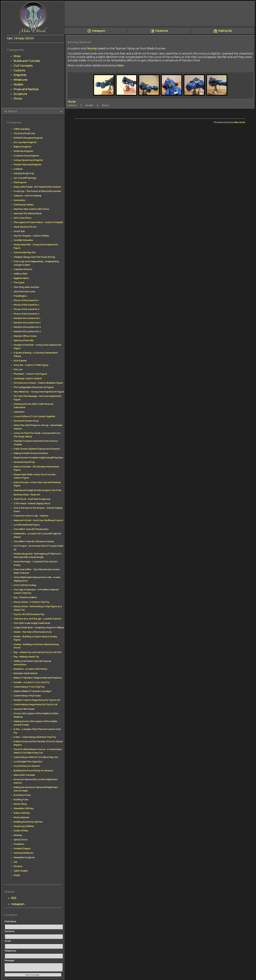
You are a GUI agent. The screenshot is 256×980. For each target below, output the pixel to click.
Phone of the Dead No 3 (26, 309)
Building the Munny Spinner (28, 822)
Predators (19, 844)
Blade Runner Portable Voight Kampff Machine (38, 458)
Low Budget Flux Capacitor (28, 762)
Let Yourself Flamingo (25, 178)
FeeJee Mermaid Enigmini (27, 165)
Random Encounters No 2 (27, 323)
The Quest (19, 283)
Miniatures (20, 80)
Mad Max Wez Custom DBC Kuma (31, 209)
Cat (15, 862)
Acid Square (20, 361)
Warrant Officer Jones (25, 336)
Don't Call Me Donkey (25, 585)
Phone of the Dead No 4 (26, 314)
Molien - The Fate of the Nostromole (33, 632)
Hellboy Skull (20, 274)
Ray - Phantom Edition (25, 597)
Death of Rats (21, 831)
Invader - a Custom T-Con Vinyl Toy (32, 682)
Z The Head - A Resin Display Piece (32, 504)
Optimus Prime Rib (23, 340)
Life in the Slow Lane (24, 292)
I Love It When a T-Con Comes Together (34, 416)
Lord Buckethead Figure (27, 525)
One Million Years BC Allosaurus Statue (34, 541)
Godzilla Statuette (23, 240)
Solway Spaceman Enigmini (28, 160)
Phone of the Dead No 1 (26, 300)
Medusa (18, 835)
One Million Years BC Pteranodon (31, 529)
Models (18, 85)
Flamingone (20, 182)
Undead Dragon (22, 848)
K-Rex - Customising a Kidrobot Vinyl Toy (35, 737)
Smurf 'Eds (19, 231)
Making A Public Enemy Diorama (31, 453)
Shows (18, 99)
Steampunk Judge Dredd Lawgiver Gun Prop (37, 490)
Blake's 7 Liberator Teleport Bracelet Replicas (38, 678)
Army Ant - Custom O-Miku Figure (31, 365)
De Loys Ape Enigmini (25, 142)
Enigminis (20, 75)
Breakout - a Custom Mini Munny (30, 669)
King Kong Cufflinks (24, 826)
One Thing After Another (26, 287)
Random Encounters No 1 (27, 318)
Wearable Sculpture (24, 857)
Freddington (20, 296)
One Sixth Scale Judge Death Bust (32, 623)
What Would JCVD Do (25, 227)
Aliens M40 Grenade (24, 775)
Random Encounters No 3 (27, 327)
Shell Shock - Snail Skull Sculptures (32, 499)
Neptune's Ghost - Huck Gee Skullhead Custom (38, 520)
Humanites (19, 200)
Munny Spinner (21, 817)
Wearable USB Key (24, 808)
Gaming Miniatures (23, 853)
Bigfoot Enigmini (22, 147)
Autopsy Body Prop (24, 173)
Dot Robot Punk (22, 795)
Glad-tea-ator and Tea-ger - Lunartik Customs (37, 619)
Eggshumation (21, 278)
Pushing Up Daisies (23, 205)
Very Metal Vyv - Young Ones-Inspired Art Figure (39, 392)
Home (72, 102)
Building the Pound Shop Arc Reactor (33, 771)
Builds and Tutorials (27, 61)
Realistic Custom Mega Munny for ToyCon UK (37, 700)
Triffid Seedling (22, 129)
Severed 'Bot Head (24, 709)
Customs (19, 70)
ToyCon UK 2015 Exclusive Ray (29, 614)
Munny (92, 49)
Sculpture (20, 94)
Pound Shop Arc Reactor (27, 766)
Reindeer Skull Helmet (26, 673)
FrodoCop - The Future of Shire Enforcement (37, 191)
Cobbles (18, 169)
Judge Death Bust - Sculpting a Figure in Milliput (39, 628)
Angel (17, 875)
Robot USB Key (22, 813)
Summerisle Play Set (25, 252)
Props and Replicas (26, 89)
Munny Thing (20, 804)
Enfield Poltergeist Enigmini (28, 138)
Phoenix (18, 866)
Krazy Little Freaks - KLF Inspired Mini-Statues (37, 187)
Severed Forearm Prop (26, 421)
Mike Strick (239, 122)
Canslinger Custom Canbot (28, 378)
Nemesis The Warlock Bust (28, 213)
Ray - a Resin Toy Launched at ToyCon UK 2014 (38, 652)
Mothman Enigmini (23, 151)
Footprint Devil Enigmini (26, 156)
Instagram (18, 904)
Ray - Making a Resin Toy (26, 657)
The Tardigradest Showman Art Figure (34, 387)
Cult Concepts (23, 66)
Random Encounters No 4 (27, 331)
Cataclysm (19, 412)
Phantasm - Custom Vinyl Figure (30, 374)
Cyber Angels (21, 871)
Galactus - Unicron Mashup (27, 196)
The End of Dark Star (24, 133)
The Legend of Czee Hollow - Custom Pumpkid (38, 222)
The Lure (18, 369)
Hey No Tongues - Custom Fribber (31, 236)
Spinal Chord (20, 840)
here (120, 66)
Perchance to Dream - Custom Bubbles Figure (38, 383)
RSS (14, 898)
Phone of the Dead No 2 (26, 305)
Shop (17, 56)
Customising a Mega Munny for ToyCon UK (35, 704)
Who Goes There (22, 218)
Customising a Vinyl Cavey (27, 696)
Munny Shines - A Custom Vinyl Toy (31, 602)
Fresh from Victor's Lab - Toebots (31, 516)
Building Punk (21, 800)
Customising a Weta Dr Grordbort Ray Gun (36, 757)
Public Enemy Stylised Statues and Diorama (37, 449)
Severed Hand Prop (24, 462)
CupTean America (23, 269)
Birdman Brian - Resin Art (27, 495)
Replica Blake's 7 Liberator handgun (32, 691)
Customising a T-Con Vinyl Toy (29, 687)
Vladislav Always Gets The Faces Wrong (34, 257)
